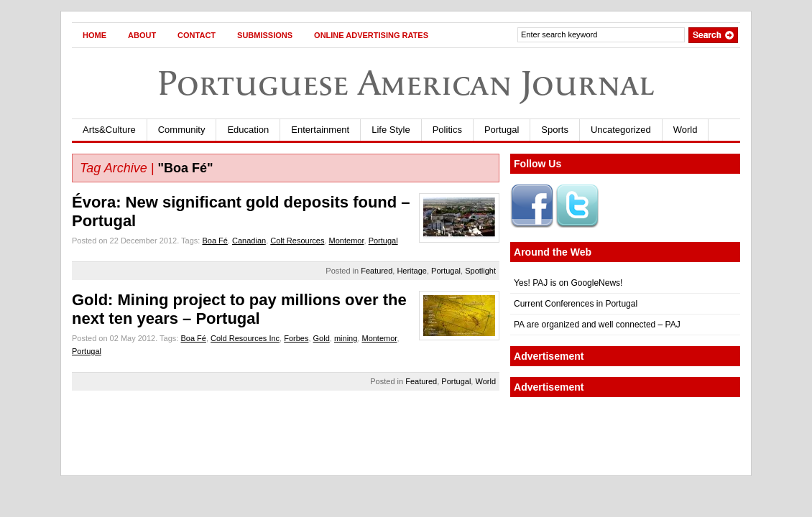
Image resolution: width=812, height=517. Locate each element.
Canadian (249, 241)
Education (248, 130)
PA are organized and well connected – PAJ (597, 325)
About (142, 35)
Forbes (296, 338)
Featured (377, 271)
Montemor (347, 241)
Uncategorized (621, 130)
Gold (322, 338)
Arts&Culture (109, 130)
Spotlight (480, 271)
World (686, 130)
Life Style (391, 130)
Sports (555, 130)
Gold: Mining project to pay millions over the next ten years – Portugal (239, 309)
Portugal (502, 130)
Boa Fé (214, 241)
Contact (197, 35)
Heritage (412, 271)
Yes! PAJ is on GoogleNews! (568, 283)
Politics (447, 130)
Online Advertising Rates (371, 35)
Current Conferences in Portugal (576, 304)
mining (346, 338)
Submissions (265, 35)
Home (94, 35)
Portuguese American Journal (406, 83)
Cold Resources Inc (245, 338)
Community (182, 130)
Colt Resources (297, 241)
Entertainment (320, 130)
